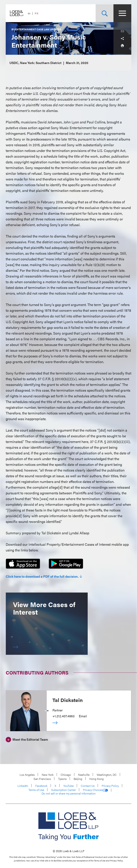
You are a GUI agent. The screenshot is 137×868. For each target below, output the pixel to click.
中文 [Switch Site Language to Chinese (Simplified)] (37, 13)
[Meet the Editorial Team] (27, 739)
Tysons (62, 779)
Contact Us (88, 786)
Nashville (84, 775)
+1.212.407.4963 (64, 716)
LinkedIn (23, 786)
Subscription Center (64, 790)
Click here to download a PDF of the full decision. (42, 576)
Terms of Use (36, 790)
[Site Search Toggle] (105, 13)
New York (48, 775)
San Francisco (42, 779)
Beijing (78, 779)
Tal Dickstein (68, 700)
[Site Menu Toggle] (122, 13)
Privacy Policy (110, 786)
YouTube (68, 786)
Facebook (41, 786)
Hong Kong (97, 779)
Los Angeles (27, 775)
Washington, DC (107, 775)
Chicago (66, 775)
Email (83, 716)
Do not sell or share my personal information (69, 793)
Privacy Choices (95, 790)
